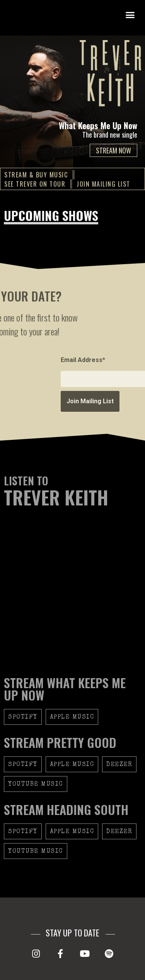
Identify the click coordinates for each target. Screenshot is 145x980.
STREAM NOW (113, 150)
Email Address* (121, 360)
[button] (130, 15)
